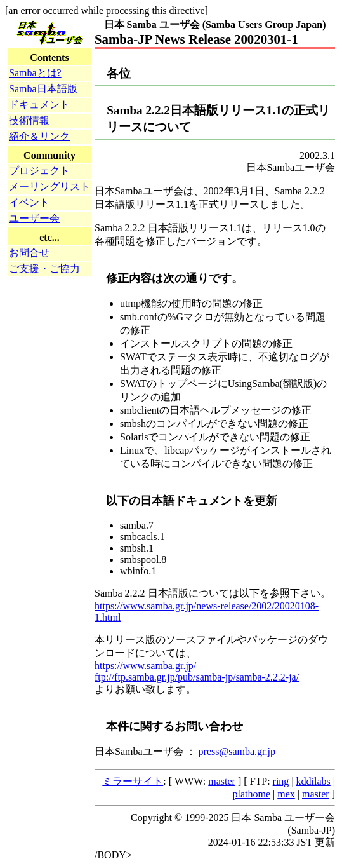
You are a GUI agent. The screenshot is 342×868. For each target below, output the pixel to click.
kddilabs (313, 781)
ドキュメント (39, 105)
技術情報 (29, 120)
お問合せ (29, 253)
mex (286, 794)
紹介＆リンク (39, 136)
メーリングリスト (49, 186)
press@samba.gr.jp (237, 751)
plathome (252, 794)
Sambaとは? (35, 73)
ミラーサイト (133, 781)
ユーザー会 (34, 218)
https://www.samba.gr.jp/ (145, 666)
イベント (29, 202)
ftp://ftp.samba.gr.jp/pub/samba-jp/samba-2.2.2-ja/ (197, 677)
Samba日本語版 (43, 89)
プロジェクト (39, 171)
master (222, 781)
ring (281, 781)
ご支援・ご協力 (44, 268)
